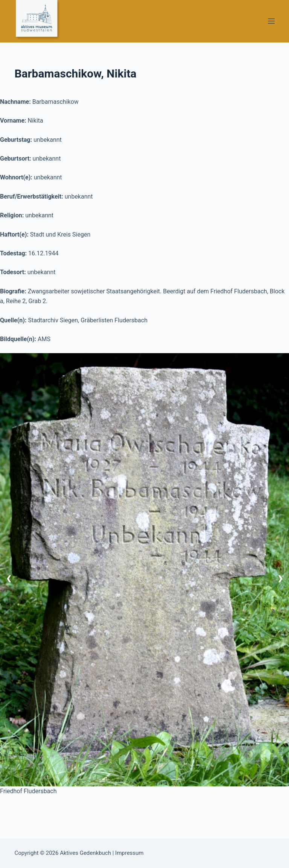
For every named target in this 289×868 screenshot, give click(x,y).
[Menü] (271, 21)
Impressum (129, 853)
